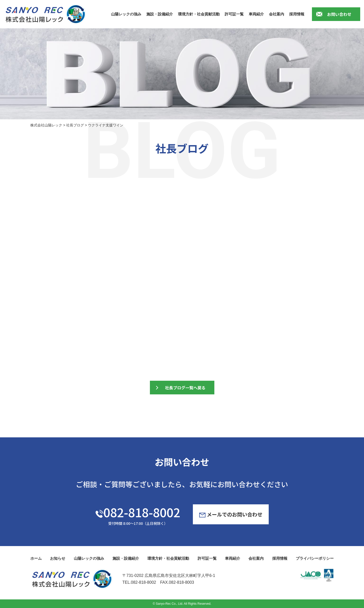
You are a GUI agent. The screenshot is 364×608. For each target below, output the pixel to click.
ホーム (36, 558)
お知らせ (58, 558)
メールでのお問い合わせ (231, 514)
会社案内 (277, 14)
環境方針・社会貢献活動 (199, 14)
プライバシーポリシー (315, 558)
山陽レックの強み (126, 14)
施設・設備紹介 (160, 14)
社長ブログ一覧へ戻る (185, 388)
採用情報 (297, 14)
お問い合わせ (339, 14)
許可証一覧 (234, 14)
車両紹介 (256, 14)
